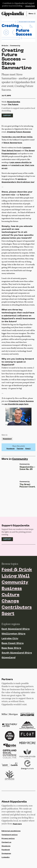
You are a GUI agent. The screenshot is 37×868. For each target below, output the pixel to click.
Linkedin (6, 857)
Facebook (11, 449)
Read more (17, 824)
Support (7, 116)
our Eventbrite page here (16, 404)
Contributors (17, 608)
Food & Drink (17, 570)
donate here (30, 6)
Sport (8, 614)
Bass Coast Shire (13, 643)
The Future (13, 105)
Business (12, 589)
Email (28, 449)
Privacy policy (8, 839)
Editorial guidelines (11, 831)
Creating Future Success (21, 401)
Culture (11, 595)
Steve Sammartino (13, 143)
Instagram (6, 854)
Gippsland (7, 439)
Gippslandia (14, 102)
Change (10, 601)
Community (15, 46)
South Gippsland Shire (17, 653)
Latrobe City (10, 639)
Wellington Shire (13, 634)
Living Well (16, 576)
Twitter (20, 449)
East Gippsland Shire (16, 629)
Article (5, 46)
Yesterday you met (17, 137)
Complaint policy (10, 835)
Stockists (6, 846)
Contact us (6, 842)
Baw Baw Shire (11, 648)
